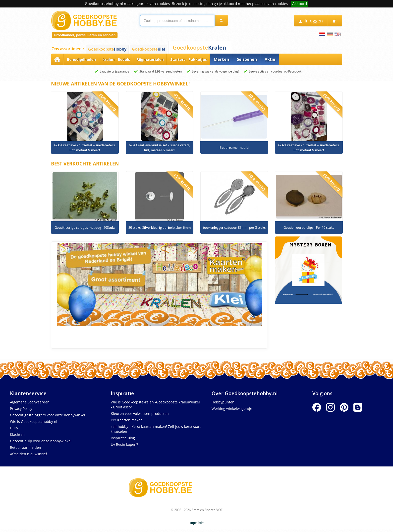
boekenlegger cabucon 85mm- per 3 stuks (234, 228)
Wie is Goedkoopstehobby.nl (34, 421)
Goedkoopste (107, 49)
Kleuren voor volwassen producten (140, 414)
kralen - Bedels (116, 59)
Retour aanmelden (26, 447)
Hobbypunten (223, 402)
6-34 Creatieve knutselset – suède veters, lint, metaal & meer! (160, 148)
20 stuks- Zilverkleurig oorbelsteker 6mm (160, 228)
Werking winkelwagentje (232, 409)
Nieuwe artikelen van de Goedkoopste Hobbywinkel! (120, 84)
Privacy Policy (21, 409)
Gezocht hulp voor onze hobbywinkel (41, 441)
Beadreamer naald (234, 148)
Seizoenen (247, 59)
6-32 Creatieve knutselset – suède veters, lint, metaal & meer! (309, 148)
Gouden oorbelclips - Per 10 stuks (309, 228)
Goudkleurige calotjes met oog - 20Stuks (85, 228)
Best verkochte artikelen (85, 164)
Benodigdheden (82, 59)
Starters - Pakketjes (188, 59)
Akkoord (300, 4)
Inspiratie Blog (123, 438)
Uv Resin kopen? (124, 444)
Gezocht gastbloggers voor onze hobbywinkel (48, 415)
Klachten (17, 434)
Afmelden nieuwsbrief (28, 454)
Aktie (270, 59)
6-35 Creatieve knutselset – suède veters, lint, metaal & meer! (85, 148)
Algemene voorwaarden (30, 402)
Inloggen (311, 21)
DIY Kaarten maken (127, 420)
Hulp (14, 428)
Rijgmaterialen (150, 59)
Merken (222, 59)
